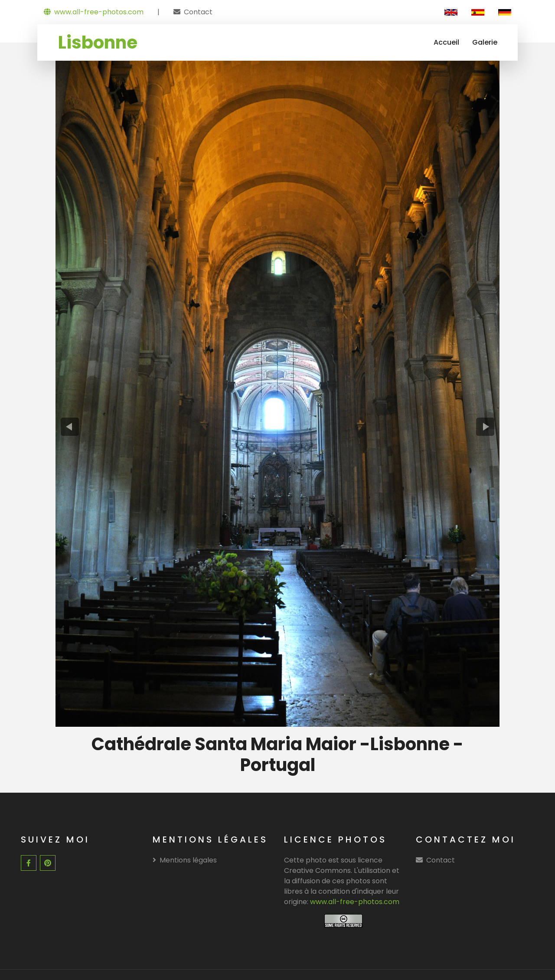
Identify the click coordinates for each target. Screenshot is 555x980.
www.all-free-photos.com (94, 12)
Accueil (446, 42)
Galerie (485, 42)
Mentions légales (185, 858)
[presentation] (70, 426)
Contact (198, 12)
